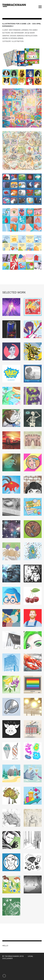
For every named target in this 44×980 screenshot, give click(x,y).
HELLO (5, 946)
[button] (4, 976)
